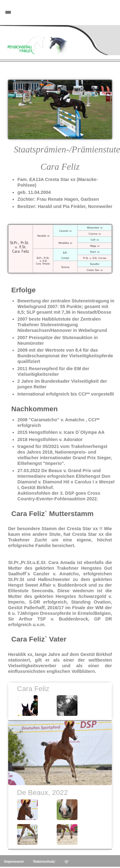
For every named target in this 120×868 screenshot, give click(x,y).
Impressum (14, 861)
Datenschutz (44, 861)
